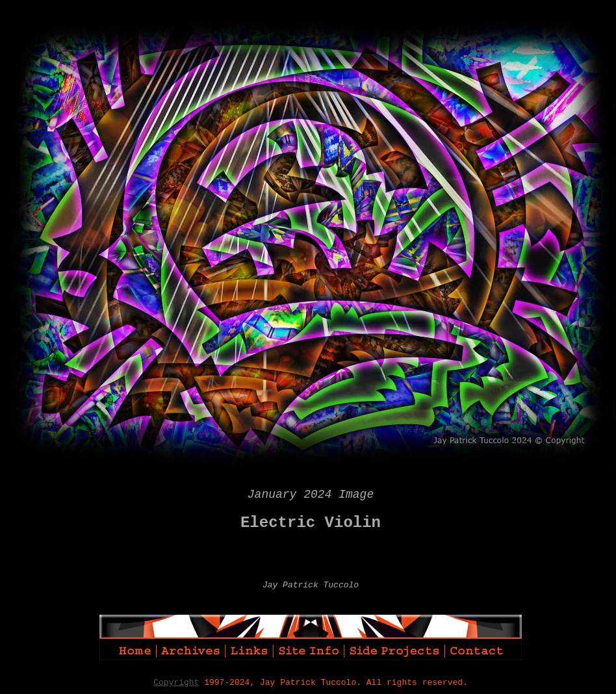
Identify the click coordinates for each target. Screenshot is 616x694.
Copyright (176, 683)
